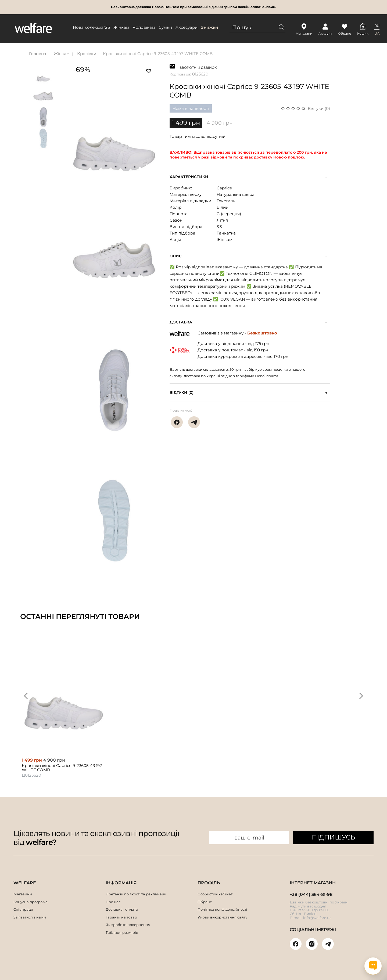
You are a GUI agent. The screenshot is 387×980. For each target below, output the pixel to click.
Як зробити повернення (128, 925)
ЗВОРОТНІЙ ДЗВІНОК (198, 67)
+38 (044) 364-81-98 (311, 894)
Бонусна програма (31, 902)
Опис (176, 256)
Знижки (210, 27)
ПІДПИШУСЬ (333, 837)
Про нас (113, 902)
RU (377, 26)
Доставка (181, 322)
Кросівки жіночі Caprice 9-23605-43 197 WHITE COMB (158, 54)
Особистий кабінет (215, 894)
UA (377, 33)
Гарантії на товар (121, 917)
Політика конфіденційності (222, 909)
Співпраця (23, 909)
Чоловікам (144, 27)
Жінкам (121, 27)
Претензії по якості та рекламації (136, 894)
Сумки (165, 27)
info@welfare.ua (317, 918)
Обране (205, 902)
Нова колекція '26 (91, 27)
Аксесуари (187, 27)
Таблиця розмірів (122, 932)
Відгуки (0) (319, 108)
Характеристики (189, 177)
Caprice (224, 188)
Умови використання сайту (222, 917)
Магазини (23, 894)
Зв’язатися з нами (30, 917)
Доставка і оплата (122, 909)
